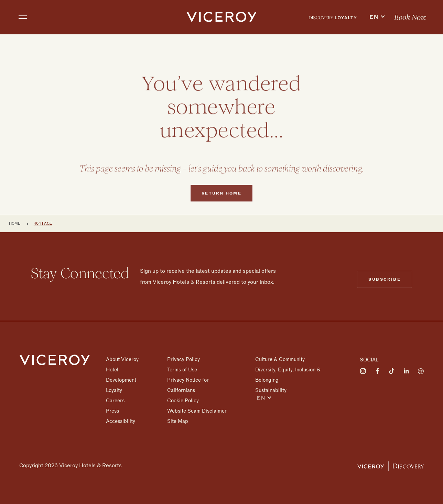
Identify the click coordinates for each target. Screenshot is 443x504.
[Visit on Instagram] (363, 371)
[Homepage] (55, 360)
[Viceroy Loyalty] (391, 466)
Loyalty (114, 390)
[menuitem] (333, 17)
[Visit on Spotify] (421, 371)
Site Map (178, 421)
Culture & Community (280, 359)
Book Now (410, 18)
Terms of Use (182, 370)
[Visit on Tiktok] (392, 371)
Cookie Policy (183, 401)
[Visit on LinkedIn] (406, 371)
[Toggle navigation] (23, 17)
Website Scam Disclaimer (197, 411)
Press (112, 411)
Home (15, 223)
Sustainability (271, 390)
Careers (115, 401)
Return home (221, 206)
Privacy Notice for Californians (188, 385)
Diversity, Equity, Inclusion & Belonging (288, 375)
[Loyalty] (333, 17)
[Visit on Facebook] (377, 371)
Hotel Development (121, 375)
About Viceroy (122, 359)
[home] (222, 17)
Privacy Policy (183, 359)
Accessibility (121, 421)
